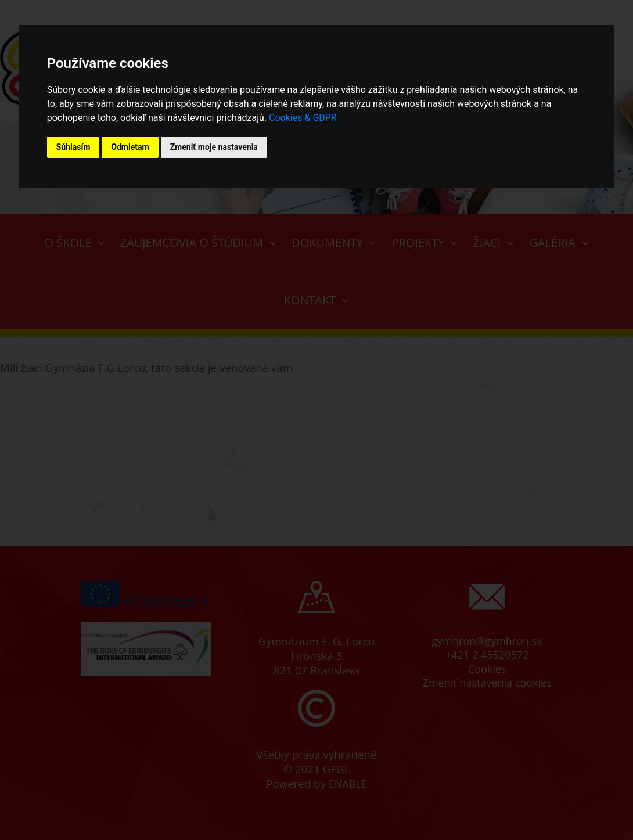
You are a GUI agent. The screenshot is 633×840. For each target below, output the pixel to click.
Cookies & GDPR (303, 118)
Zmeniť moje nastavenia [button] (214, 147)
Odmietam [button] (130, 147)
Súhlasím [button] (73, 147)
